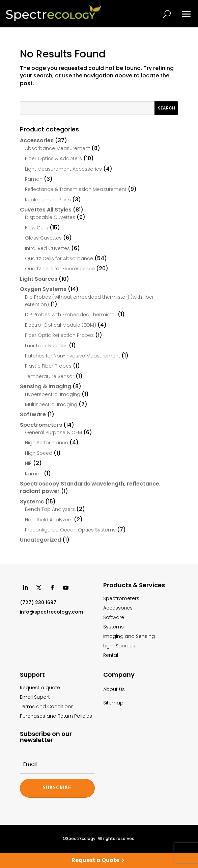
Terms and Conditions (47, 706)
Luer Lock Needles (46, 346)
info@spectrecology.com (51, 612)
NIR (28, 463)
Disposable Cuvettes (50, 217)
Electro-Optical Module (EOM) (61, 325)
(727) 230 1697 (38, 602)
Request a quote (40, 688)
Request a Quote (95, 860)
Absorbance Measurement (58, 148)
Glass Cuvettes (43, 238)
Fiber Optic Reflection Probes (59, 335)
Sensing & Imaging (46, 386)
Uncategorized (40, 540)
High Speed (39, 453)
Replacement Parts (48, 200)
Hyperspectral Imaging (53, 394)
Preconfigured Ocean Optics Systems (70, 530)
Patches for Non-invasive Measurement (73, 356)
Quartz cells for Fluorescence (60, 269)
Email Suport (35, 697)
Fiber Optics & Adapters (53, 158)
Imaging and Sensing (129, 636)
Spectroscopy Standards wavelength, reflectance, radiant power (90, 487)
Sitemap (113, 703)
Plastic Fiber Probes (48, 366)
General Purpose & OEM (53, 432)
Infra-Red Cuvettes (47, 248)
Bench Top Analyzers (50, 509)
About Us (114, 689)
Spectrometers (41, 425)
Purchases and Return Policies (56, 716)
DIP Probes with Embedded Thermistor (71, 315)
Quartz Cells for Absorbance (59, 258)
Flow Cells (37, 228)
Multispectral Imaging (51, 404)
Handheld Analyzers (49, 520)
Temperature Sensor (50, 376)
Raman (34, 179)
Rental (111, 655)
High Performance (47, 443)
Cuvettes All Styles (46, 210)
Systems (32, 502)
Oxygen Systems (43, 289)
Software (33, 414)
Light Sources (39, 279)
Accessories (37, 140)
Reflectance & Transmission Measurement (76, 189)
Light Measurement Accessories (63, 169)
